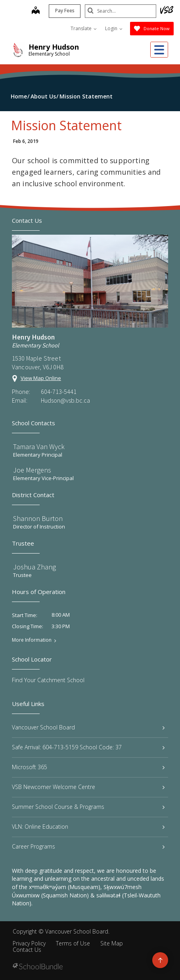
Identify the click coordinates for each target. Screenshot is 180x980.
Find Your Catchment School (48, 680)
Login (114, 28)
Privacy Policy (29, 943)
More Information (32, 640)
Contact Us (27, 950)
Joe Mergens (32, 470)
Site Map (112, 943)
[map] (36, 11)
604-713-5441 (59, 392)
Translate (84, 28)
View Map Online (41, 378)
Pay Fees (65, 11)
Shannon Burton (38, 518)
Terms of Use (73, 943)
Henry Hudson (54, 47)
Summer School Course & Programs (88, 807)
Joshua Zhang (34, 567)
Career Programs (88, 846)
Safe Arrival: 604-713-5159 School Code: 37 (88, 747)
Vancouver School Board (88, 727)
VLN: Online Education (88, 827)
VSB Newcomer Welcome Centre (88, 787)
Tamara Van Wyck (39, 447)
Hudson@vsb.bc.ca (65, 400)
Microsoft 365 (88, 767)
